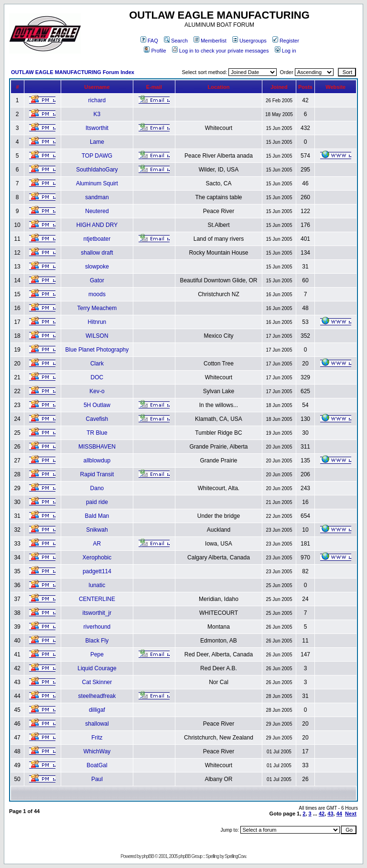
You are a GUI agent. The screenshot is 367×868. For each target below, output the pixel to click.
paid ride (97, 502)
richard (97, 100)
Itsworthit (97, 128)
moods (97, 294)
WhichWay (97, 751)
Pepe (97, 654)
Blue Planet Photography (97, 350)
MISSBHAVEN (97, 447)
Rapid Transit (97, 474)
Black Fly (97, 641)
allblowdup (97, 461)
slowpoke (97, 267)
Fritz (97, 738)
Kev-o (97, 391)
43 (330, 814)
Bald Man (97, 516)
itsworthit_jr (97, 613)
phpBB (148, 856)
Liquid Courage (97, 668)
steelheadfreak (97, 696)
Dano (97, 488)
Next (351, 814)
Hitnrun (97, 322)
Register (286, 41)
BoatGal (97, 765)
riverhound (97, 627)
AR (97, 544)
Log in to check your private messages (221, 51)
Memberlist (210, 41)
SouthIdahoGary (97, 170)
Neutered (97, 211)
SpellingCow (235, 856)
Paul (97, 779)
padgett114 (97, 571)
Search (176, 41)
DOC (97, 377)
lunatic (97, 585)
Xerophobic (97, 557)
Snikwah (97, 530)
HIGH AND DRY (97, 225)
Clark (97, 364)
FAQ (149, 41)
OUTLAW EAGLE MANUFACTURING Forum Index (73, 72)
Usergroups (249, 41)
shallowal (97, 724)
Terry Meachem (97, 308)
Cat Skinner (97, 682)
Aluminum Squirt (97, 183)
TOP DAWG (97, 156)
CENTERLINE (97, 599)
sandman (97, 197)
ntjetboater (97, 239)
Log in (286, 51)
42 (322, 814)
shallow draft (97, 253)
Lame (97, 142)
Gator (97, 280)
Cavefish (97, 419)
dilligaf (97, 710)
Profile (155, 51)
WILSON (97, 336)
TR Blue (97, 433)
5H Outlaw (97, 405)
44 (339, 814)
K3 (97, 114)
